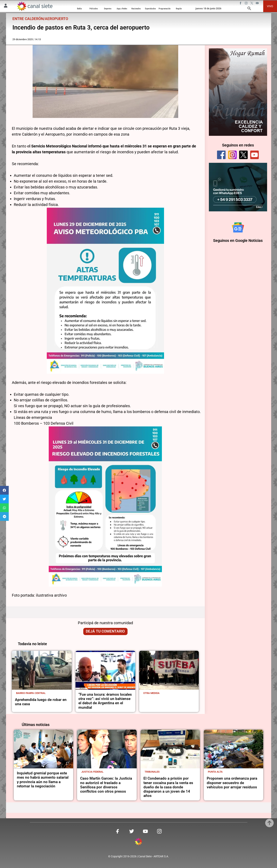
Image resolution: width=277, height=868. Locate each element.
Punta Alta (215, 772)
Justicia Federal (92, 772)
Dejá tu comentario (105, 631)
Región (179, 9)
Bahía (79, 9)
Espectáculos (150, 9)
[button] (4, 490)
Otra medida (151, 693)
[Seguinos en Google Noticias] (238, 228)
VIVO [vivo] (270, 6)
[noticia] (42, 670)
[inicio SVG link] (139, 842)
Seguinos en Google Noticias (238, 242)
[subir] (269, 823)
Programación (165, 9)
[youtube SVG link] (258, 4)
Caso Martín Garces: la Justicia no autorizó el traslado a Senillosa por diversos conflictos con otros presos (106, 785)
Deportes (108, 9)
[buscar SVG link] (249, 9)
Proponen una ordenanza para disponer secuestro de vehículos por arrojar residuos (232, 783)
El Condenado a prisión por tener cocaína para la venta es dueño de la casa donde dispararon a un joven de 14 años (168, 787)
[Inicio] (35, 6)
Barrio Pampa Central (31, 693)
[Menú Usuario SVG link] (6, 6)
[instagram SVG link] (247, 4)
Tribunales (152, 772)
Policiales (94, 9)
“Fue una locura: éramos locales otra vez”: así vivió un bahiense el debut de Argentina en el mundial (105, 701)
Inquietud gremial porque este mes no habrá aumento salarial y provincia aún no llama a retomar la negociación (43, 780)
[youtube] (254, 155)
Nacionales (136, 9)
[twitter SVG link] (252, 4)
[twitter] (243, 155)
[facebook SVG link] (241, 4)
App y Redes (122, 9)
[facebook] (221, 155)
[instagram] (232, 155)
